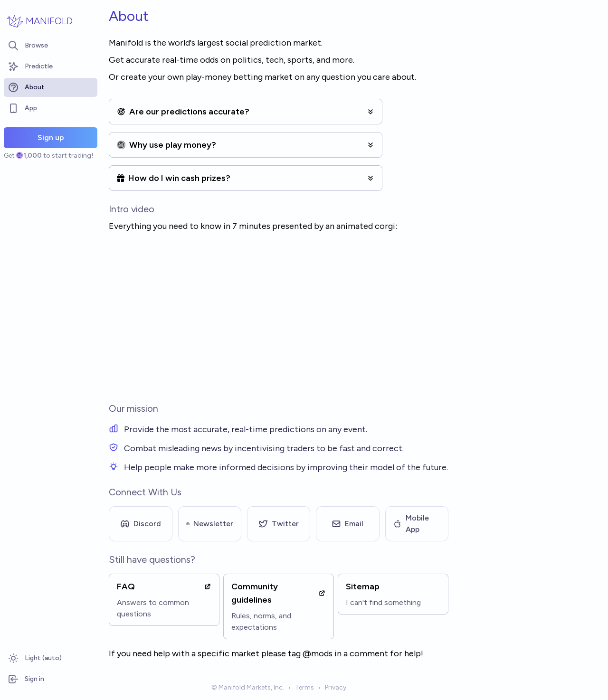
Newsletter (210, 524)
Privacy (336, 687)
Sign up (51, 137)
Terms (304, 687)
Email (347, 524)
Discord (141, 524)
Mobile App (411, 524)
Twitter (279, 524)
